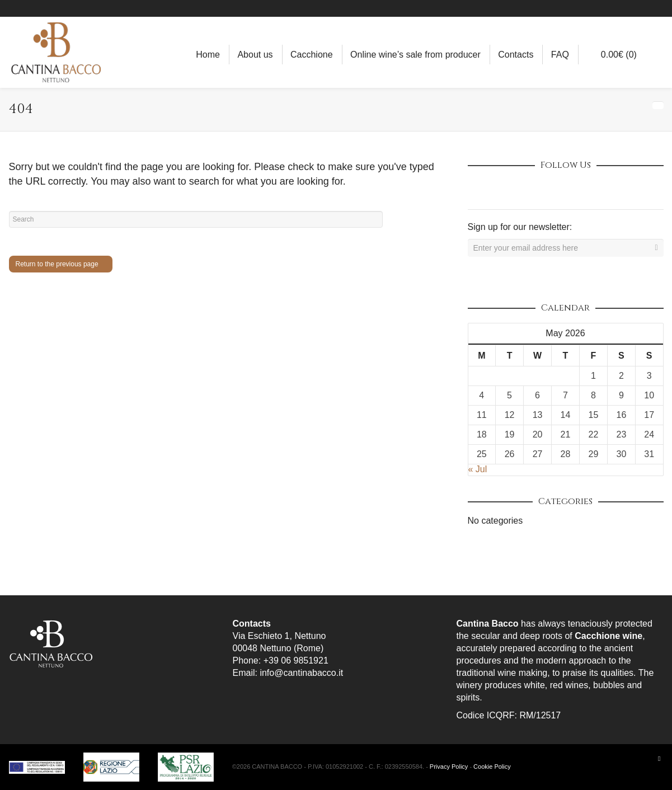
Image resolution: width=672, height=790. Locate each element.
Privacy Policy (449, 767)
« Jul (478, 469)
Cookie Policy (492, 767)
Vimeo (551, 189)
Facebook (614, 8)
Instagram (630, 8)
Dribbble (477, 189)
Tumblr (600, 189)
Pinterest (646, 8)
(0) (613, 55)
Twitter (526, 189)
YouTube (662, 8)
